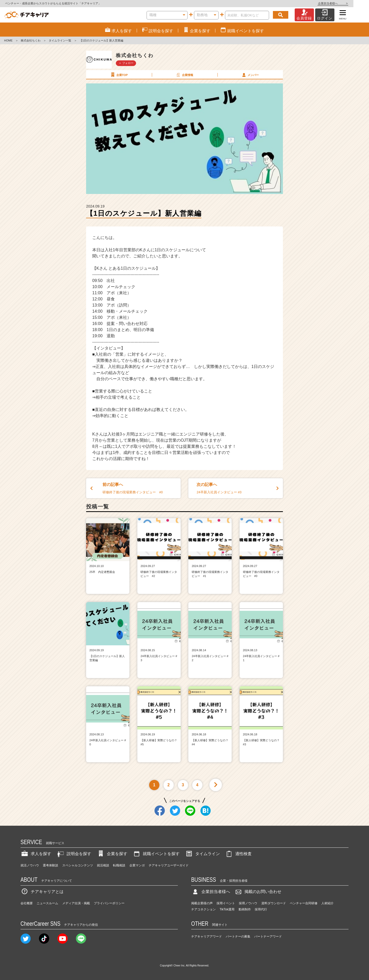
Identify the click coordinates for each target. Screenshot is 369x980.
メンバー (250, 75)
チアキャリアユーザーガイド (169, 865)
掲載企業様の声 (202, 903)
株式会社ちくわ (31, 40)
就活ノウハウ (30, 865)
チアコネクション (203, 909)
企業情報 (184, 75)
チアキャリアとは (42, 892)
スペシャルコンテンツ (78, 865)
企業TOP (119, 75)
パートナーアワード (268, 937)
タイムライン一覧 (60, 40)
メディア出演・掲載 (76, 903)
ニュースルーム (47, 903)
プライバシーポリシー (109, 903)
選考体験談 (50, 865)
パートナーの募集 (238, 937)
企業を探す (112, 854)
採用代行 (261, 909)
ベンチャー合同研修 (304, 903)
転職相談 (119, 865)
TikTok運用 (227, 909)
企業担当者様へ (348, 3)
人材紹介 (327, 903)
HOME (8, 40)
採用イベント (226, 903)
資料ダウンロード (274, 903)
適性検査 (238, 854)
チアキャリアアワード (207, 937)
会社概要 (27, 903)
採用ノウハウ (248, 903)
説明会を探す (74, 854)
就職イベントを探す (156, 854)
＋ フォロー (126, 63)
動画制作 (245, 909)
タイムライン (202, 854)
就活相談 (103, 865)
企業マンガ (137, 865)
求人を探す (36, 854)
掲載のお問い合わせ (258, 892)
